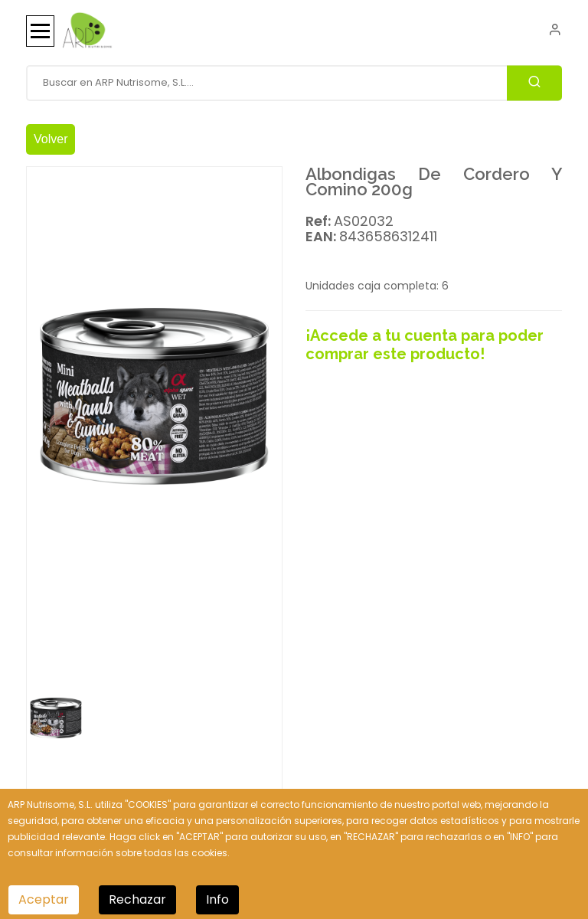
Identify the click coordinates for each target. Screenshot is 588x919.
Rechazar (137, 899)
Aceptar (44, 899)
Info (217, 899)
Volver (51, 139)
